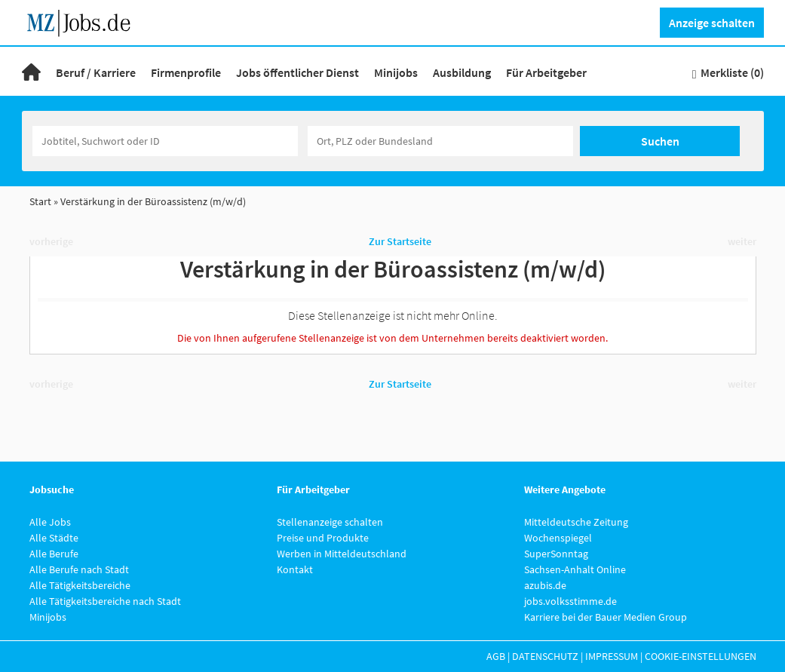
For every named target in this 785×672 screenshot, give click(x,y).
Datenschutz (545, 656)
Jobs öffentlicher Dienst (297, 72)
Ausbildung (462, 72)
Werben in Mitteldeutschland (342, 554)
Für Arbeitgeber (546, 72)
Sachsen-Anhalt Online (575, 569)
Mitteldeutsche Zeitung (576, 522)
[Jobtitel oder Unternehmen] (165, 141)
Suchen (660, 141)
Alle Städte (54, 538)
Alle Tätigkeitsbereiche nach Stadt (105, 601)
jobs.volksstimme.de (570, 601)
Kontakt (295, 569)
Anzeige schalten (712, 23)
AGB (496, 656)
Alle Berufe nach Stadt (79, 569)
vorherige (51, 241)
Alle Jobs (50, 522)
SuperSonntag (556, 554)
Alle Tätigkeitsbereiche (80, 585)
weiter (742, 241)
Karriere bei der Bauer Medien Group (606, 617)
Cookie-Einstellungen (701, 656)
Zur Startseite (400, 241)
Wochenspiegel (558, 538)
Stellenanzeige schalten (330, 522)
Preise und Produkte (323, 538)
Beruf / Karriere (96, 72)
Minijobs (396, 72)
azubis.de (545, 585)
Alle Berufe (54, 554)
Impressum (612, 656)
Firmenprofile (186, 72)
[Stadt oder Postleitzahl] (440, 141)
